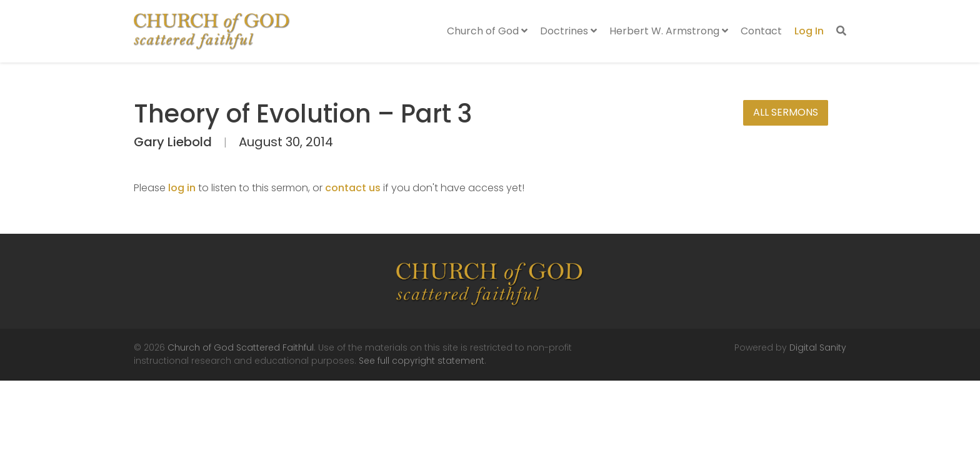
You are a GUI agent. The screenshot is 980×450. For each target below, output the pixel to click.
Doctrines (568, 31)
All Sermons (786, 112)
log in (182, 188)
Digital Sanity (818, 347)
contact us (353, 188)
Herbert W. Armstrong (669, 31)
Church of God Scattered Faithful (241, 347)
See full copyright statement (422, 361)
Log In (809, 31)
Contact (761, 31)
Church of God (487, 31)
